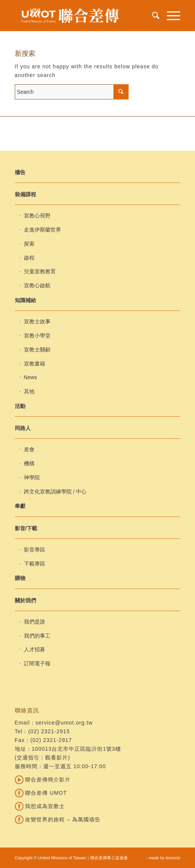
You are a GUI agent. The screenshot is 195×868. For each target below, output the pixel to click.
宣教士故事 (37, 321)
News (31, 377)
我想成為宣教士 (40, 806)
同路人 (23, 428)
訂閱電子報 (37, 663)
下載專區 (35, 564)
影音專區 (35, 550)
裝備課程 (25, 194)
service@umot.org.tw (64, 723)
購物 (20, 578)
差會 (29, 449)
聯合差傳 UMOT (41, 793)
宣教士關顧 (37, 350)
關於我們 (25, 600)
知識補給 (25, 300)
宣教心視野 (37, 216)
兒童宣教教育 (40, 271)
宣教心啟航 (37, 285)
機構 (29, 463)
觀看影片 (57, 758)
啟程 (29, 258)
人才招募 (35, 649)
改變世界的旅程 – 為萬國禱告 (58, 819)
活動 (20, 406)
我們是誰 (35, 622)
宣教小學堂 (37, 336)
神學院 (32, 477)
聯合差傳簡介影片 (43, 780)
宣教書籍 (35, 364)
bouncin (173, 858)
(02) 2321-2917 (51, 740)
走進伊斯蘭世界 (42, 230)
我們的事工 (37, 636)
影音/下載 (26, 528)
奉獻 (20, 506)
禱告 (20, 172)
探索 (29, 244)
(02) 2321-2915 (49, 731)
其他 (29, 391)
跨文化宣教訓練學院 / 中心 (55, 491)
